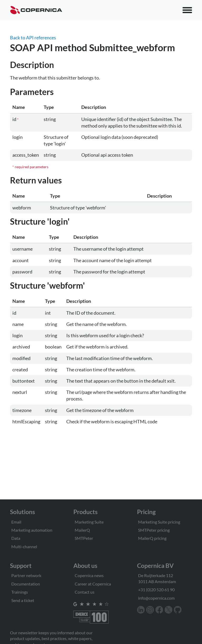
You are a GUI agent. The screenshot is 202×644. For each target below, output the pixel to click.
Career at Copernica (93, 584)
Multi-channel (24, 547)
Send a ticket (23, 600)
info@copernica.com (156, 598)
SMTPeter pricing (154, 530)
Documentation (26, 584)
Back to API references (33, 38)
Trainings (20, 592)
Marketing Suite (89, 522)
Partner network (26, 575)
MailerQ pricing (152, 538)
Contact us (85, 592)
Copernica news (89, 575)
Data (16, 538)
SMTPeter (84, 538)
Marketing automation (32, 530)
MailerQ (82, 530)
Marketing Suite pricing (159, 522)
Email (16, 522)
